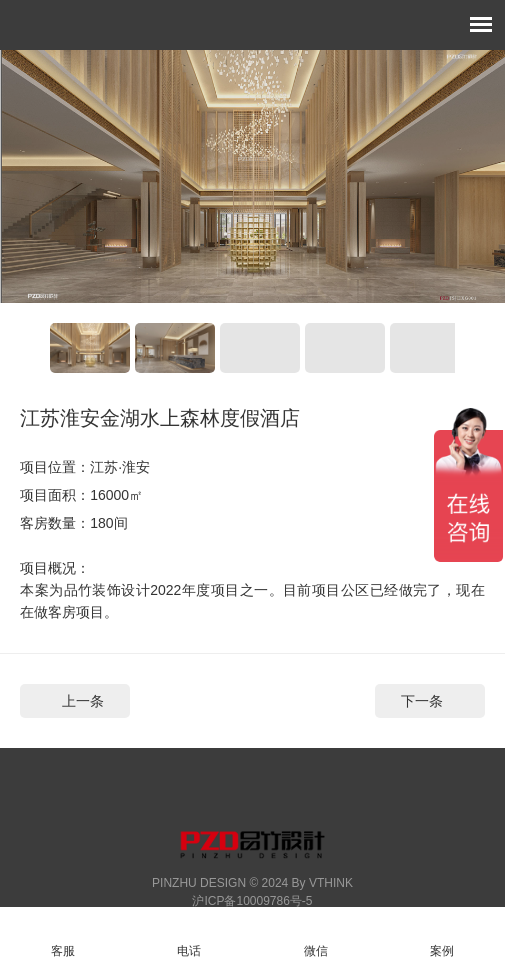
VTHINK (331, 883)
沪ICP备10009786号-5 (252, 901)
